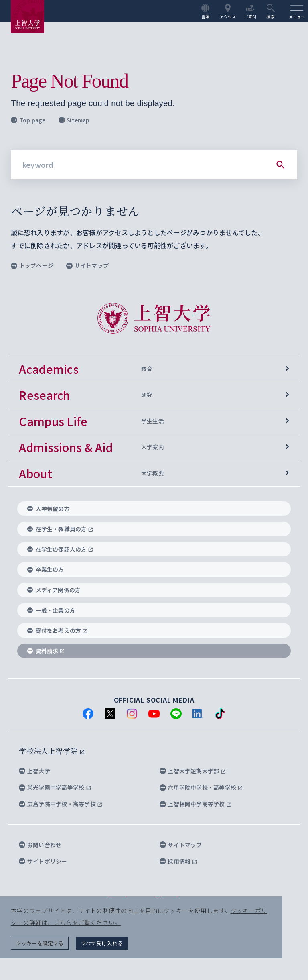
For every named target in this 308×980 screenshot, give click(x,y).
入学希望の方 (49, 509)
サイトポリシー (43, 861)
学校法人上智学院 (52, 751)
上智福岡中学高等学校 (196, 804)
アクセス (228, 12)
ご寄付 (250, 12)
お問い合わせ (40, 845)
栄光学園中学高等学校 (55, 788)
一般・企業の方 (51, 610)
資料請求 (46, 651)
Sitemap (74, 120)
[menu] (297, 11)
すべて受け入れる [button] (102, 943)
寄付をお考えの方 (58, 631)
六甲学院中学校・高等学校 (201, 788)
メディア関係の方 (54, 590)
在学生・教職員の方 (60, 529)
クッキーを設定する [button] (40, 943)
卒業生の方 (46, 570)
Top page (28, 120)
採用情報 (178, 861)
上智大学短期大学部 (193, 771)
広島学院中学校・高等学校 (61, 804)
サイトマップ (87, 265)
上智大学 (34, 771)
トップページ (32, 265)
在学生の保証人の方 (60, 550)
